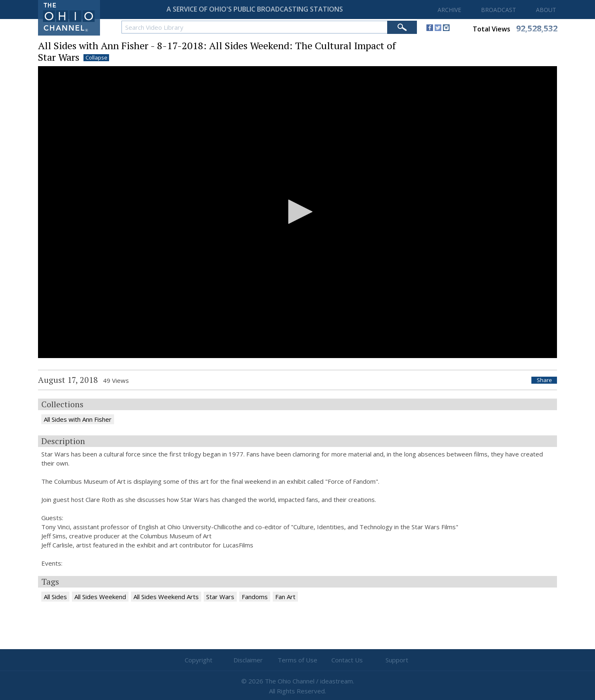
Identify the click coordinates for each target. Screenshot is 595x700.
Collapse (96, 58)
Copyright (199, 660)
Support (397, 660)
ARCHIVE (449, 10)
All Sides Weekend (100, 597)
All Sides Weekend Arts (166, 597)
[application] (297, 212)
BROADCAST (499, 10)
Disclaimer (248, 660)
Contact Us (347, 660)
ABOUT (546, 10)
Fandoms (255, 597)
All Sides (55, 597)
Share (544, 380)
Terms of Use (297, 660)
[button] (297, 212)
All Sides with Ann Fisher (78, 419)
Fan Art (285, 597)
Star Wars (220, 597)
